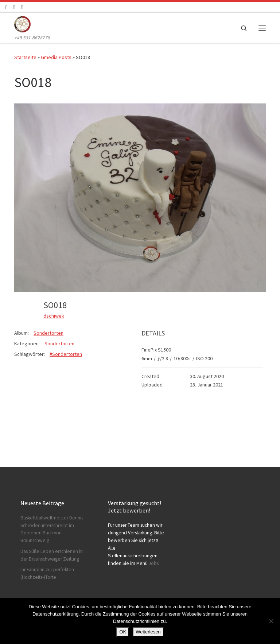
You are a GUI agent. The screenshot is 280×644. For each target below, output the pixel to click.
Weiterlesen (148, 632)
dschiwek (54, 316)
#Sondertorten (66, 354)
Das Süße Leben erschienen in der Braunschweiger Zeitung (52, 555)
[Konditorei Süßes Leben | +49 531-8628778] (22, 23)
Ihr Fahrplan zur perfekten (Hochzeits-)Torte (47, 573)
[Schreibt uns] (22, 7)
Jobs (154, 563)
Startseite (25, 57)
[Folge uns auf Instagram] (14, 7)
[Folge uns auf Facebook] (6, 7)
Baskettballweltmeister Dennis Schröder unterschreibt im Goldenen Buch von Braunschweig (52, 529)
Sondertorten (48, 333)
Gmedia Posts (56, 57)
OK (123, 632)
